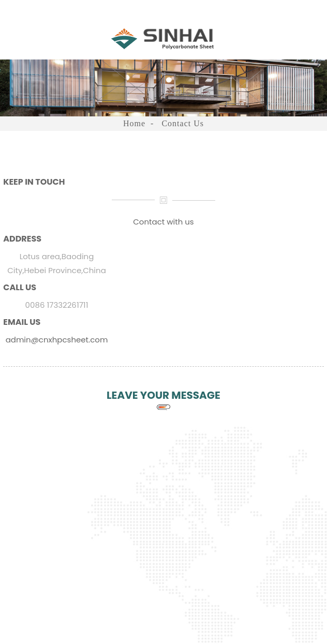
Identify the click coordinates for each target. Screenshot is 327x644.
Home (134, 123)
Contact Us (183, 123)
